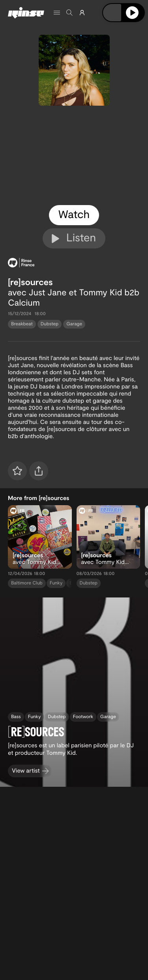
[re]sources (30, 282)
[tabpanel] (74, 155)
